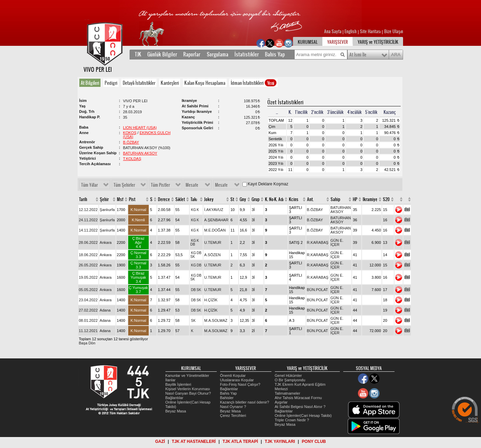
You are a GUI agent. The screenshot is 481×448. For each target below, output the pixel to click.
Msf (120, 199)
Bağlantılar (175, 398)
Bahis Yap (275, 54)
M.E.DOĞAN (215, 230)
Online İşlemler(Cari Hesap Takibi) (303, 416)
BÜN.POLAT (318, 290)
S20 (386, 199)
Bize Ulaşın (394, 31)
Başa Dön (87, 343)
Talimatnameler (288, 393)
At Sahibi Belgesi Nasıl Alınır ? (300, 407)
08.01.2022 (88, 320)
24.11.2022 (88, 220)
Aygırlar (281, 402)
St (232, 199)
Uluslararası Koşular (237, 380)
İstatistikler (247, 54)
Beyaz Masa (176, 411)
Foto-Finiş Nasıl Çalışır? (240, 384)
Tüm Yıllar (89, 185)
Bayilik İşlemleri (178, 384)
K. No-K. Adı (274, 199)
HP (355, 199)
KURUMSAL (308, 42)
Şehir (104, 199)
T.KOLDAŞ (132, 159)
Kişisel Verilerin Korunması (188, 389)
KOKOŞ (130, 133)
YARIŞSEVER (338, 42)
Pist (132, 199)
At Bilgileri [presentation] (90, 83)
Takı (194, 199)
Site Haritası (371, 31)
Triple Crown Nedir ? (292, 420)
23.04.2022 (88, 300)
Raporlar (192, 54)
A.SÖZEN (212, 255)
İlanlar (171, 380)
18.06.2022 (88, 255)
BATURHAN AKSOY (140, 153)
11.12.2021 (88, 331)
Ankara (106, 242)
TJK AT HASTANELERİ (193, 442)
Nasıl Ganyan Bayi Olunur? (188, 393)
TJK (138, 54)
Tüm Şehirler (124, 185)
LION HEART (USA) (140, 128)
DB (193, 244)
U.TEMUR (213, 242)
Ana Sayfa (333, 31)
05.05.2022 (88, 290)
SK (193, 257)
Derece (164, 199)
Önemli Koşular (233, 375)
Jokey (209, 199)
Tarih (83, 199)
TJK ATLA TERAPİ (240, 442)
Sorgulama (218, 54)
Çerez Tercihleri (233, 416)
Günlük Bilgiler (162, 54)
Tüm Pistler (160, 185)
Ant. (310, 199)
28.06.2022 (88, 242)
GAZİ (160, 442)
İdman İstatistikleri (254, 83)
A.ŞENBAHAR (216, 220)
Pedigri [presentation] (111, 83)
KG (193, 210)
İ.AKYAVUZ (214, 210)
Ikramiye (370, 199)
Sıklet (180, 199)
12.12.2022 (88, 210)
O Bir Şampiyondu (290, 380)
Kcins (294, 199)
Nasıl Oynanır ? (233, 407)
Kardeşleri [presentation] (170, 83)
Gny (243, 199)
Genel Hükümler (288, 375)
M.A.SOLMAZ (216, 320)
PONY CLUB (314, 442)
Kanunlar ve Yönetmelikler (187, 375)
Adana (105, 310)
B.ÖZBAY (131, 142)
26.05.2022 (88, 265)
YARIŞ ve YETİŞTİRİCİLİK (378, 42)
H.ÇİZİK (211, 300)
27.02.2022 (88, 310)
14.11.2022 (88, 230)
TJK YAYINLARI (280, 442)
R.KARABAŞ (318, 242)
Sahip (335, 199)
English (351, 31)
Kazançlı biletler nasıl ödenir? (245, 402)
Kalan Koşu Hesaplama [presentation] (205, 83)
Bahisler (227, 398)
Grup (256, 199)
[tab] (91, 83)
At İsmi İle (358, 55)
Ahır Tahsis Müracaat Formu (298, 398)
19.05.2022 (88, 277)
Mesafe (192, 185)
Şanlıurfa (107, 210)
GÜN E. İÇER (337, 242)
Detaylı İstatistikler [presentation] (139, 83)
